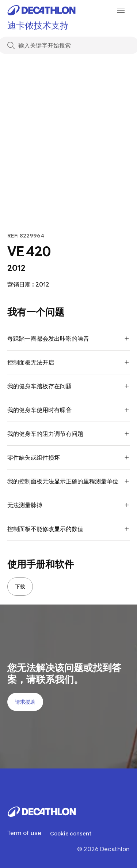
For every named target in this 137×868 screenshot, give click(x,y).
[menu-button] (121, 10)
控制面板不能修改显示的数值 (68, 529)
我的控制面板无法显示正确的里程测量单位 (68, 481)
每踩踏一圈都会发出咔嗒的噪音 (68, 338)
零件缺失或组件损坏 (68, 457)
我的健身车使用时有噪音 (68, 410)
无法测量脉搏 (68, 505)
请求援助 (25, 702)
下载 (20, 586)
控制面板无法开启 (68, 362)
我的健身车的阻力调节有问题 (68, 434)
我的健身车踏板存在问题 (68, 386)
